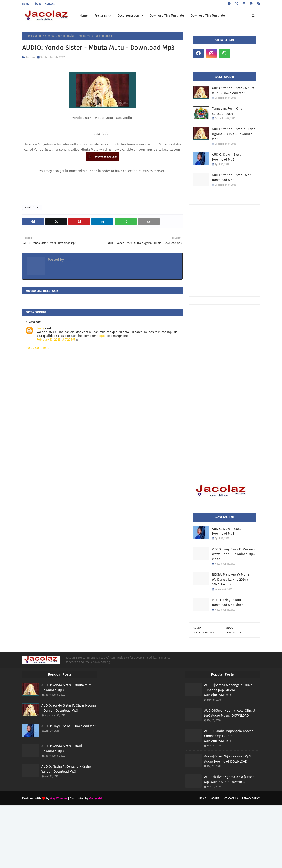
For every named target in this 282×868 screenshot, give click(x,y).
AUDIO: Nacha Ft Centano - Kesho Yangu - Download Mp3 (66, 769)
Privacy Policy (251, 798)
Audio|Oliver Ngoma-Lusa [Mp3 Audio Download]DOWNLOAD (227, 759)
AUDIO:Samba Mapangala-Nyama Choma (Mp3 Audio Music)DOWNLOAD (229, 736)
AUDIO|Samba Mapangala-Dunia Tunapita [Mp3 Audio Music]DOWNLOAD (228, 690)
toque (101, 336)
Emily (40, 328)
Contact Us (231, 798)
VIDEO (229, 628)
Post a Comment (37, 348)
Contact (50, 4)
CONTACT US (233, 633)
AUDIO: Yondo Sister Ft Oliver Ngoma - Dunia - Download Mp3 (233, 134)
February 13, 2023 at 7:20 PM (56, 340)
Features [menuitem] (101, 16)
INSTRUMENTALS (203, 633)
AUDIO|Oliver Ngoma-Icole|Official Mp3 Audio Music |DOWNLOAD (230, 713)
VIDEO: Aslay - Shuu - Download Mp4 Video (228, 603)
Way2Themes (59, 798)
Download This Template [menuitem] (167, 16)
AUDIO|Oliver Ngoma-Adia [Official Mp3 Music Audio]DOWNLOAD (230, 779)
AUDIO (197, 628)
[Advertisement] (237, 261)
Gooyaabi (96, 798)
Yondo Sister (42, 36)
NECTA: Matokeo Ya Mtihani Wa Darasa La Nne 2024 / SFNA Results (232, 579)
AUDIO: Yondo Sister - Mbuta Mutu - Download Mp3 (233, 91)
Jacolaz (31, 57)
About (37, 4)
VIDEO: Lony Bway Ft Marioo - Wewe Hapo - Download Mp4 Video (234, 554)
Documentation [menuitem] (128, 16)
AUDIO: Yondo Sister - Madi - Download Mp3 (233, 178)
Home (26, 4)
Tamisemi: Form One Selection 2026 (227, 111)
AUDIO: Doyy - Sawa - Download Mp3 (228, 157)
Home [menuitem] (84, 16)
